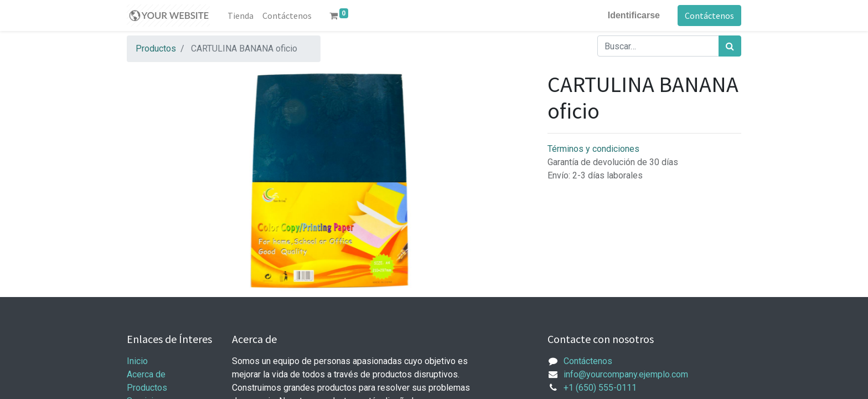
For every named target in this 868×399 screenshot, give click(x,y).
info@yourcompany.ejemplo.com (626, 374)
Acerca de (146, 374)
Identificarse (634, 15)
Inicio (137, 361)
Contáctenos (709, 16)
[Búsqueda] (730, 46)
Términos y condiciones (593, 149)
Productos (156, 48)
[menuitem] (241, 16)
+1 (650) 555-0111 (600, 388)
